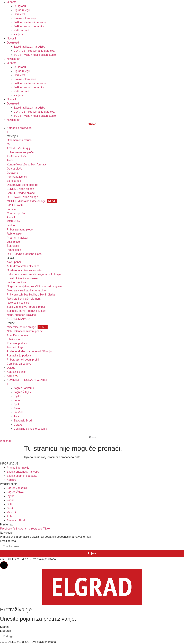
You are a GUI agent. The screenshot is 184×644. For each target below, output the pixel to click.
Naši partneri (21, 30)
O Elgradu (20, 6)
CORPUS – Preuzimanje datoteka (34, 51)
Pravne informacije (25, 18)
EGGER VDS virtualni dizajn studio (35, 55)
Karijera (18, 34)
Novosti (11, 39)
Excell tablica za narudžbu (29, 47)
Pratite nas (6, 525)
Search (4, 627)
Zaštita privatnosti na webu (30, 22)
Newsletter (13, 59)
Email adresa (8, 541)
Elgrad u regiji (22, 10)
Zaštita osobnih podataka (29, 26)
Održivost (19, 14)
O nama (12, 2)
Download (13, 43)
